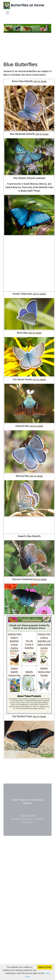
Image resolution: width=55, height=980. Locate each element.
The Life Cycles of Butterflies (29, 648)
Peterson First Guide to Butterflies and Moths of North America (44, 644)
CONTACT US (27, 806)
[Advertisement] (28, 54)
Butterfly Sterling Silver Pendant (44, 675)
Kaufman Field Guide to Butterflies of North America (14, 644)
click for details (40, 85)
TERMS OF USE (38, 803)
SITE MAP (15, 803)
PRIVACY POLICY (25, 803)
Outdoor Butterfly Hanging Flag (14, 675)
